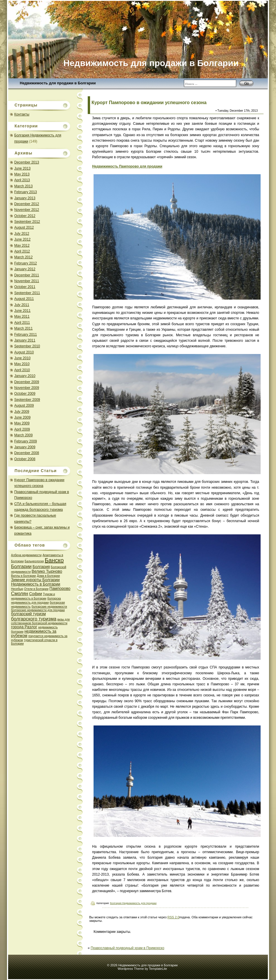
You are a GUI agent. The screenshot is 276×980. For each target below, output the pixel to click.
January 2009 (25, 447)
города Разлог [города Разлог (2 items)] (24, 627)
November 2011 (27, 281)
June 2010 (22, 358)
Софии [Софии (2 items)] (35, 594)
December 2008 (27, 453)
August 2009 (24, 405)
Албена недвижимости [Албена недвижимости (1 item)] (26, 555)
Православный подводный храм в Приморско (127, 948)
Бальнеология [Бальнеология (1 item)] (34, 561)
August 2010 (24, 352)
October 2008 (25, 459)
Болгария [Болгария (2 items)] (41, 567)
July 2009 (22, 412)
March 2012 (23, 257)
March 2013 (23, 186)
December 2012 (27, 204)
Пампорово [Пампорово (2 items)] (60, 589)
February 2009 (26, 441)
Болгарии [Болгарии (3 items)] (21, 566)
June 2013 (22, 168)
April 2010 (22, 370)
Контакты (22, 114)
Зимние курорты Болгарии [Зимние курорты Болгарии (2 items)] (35, 580)
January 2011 (25, 340)
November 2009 (27, 388)
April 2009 (22, 429)
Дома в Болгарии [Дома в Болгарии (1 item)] (48, 576)
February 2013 (26, 192)
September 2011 (27, 293)
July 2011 (22, 305)
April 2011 (22, 323)
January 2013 (25, 198)
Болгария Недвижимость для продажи (133, 903)
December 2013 (27, 162)
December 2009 (27, 382)
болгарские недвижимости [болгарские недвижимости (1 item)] (49, 607)
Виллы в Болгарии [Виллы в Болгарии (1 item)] (23, 576)
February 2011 (26, 335)
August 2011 (24, 299)
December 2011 (27, 275)
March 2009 (23, 435)
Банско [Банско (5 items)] (54, 560)
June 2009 (22, 417)
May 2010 (22, 364)
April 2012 (22, 251)
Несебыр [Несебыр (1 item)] (17, 589)
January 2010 (25, 376)
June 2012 (22, 239)
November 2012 (27, 210)
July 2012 (22, 234)
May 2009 (22, 423)
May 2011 (22, 316)
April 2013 (22, 180)
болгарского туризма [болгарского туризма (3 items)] (34, 619)
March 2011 (23, 328)
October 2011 (25, 287)
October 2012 (25, 216)
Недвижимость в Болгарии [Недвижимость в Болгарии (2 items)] (36, 584)
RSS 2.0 (173, 917)
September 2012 (27, 222)
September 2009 (27, 400)
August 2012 (24, 227)
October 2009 (25, 394)
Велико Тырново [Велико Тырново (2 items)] (47, 571)
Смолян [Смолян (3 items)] (20, 593)
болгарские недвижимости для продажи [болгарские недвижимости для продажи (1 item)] (38, 610)
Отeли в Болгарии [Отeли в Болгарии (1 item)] (36, 589)
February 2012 (26, 263)
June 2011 (22, 311)
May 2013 (22, 174)
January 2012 (25, 269)
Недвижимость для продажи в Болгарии (58, 83)
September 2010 (27, 346)
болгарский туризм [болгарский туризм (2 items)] (28, 614)
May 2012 (22, 246)
